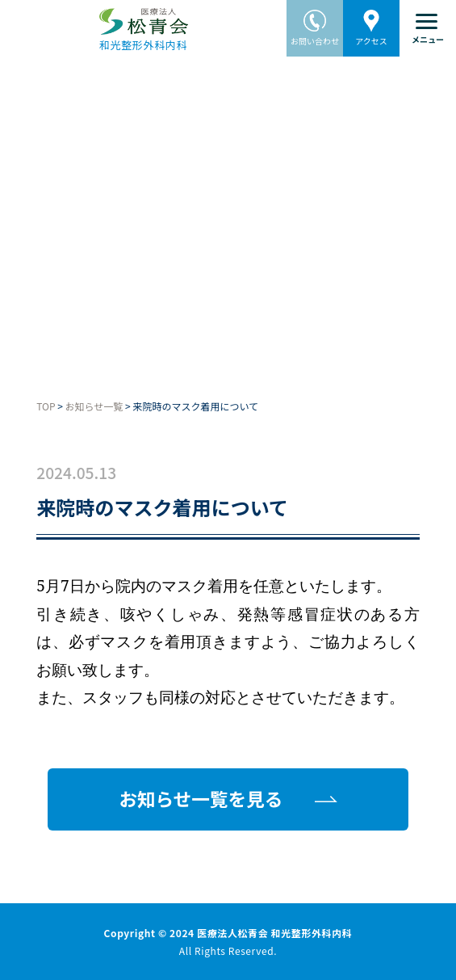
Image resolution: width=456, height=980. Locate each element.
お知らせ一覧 (94, 406)
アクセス (371, 23)
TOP (46, 406)
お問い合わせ (315, 23)
